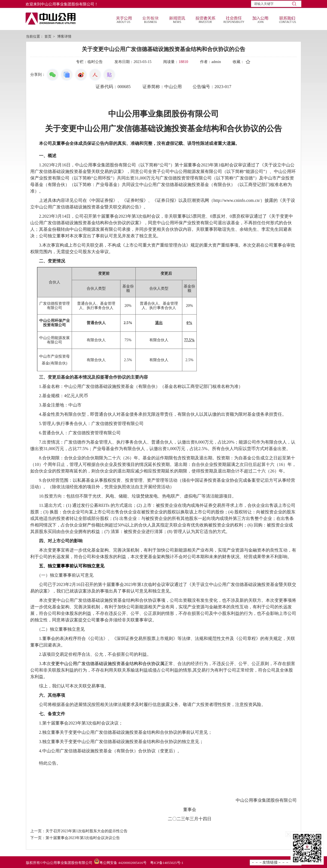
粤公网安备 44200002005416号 (123, 863)
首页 (48, 36)
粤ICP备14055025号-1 (167, 863)
